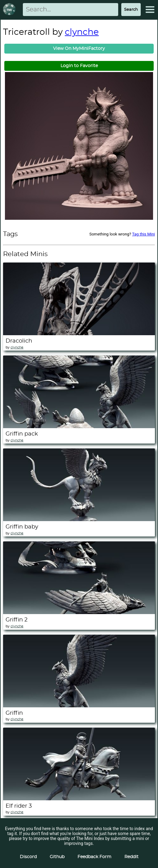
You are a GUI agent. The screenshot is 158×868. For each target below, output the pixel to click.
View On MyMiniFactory (79, 49)
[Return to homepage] (10, 10)
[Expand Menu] (150, 10)
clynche (82, 32)
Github (57, 857)
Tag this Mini (143, 234)
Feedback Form (94, 857)
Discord (28, 857)
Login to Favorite (79, 66)
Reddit (131, 857)
